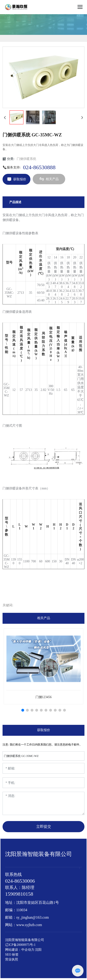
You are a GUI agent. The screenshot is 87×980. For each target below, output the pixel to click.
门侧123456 (44, 697)
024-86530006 (20, 881)
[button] (23, 710)
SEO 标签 (12, 955)
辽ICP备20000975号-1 (20, 945)
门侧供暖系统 (26, 159)
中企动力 (28, 950)
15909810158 (19, 894)
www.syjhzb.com (29, 925)
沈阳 (38, 950)
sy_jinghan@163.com (33, 917)
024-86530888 (39, 167)
